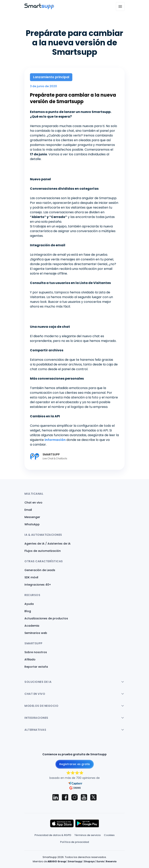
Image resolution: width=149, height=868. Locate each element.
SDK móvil (31, 577)
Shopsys (89, 861)
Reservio (111, 861)
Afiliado (30, 659)
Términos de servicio (88, 835)
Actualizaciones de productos (46, 618)
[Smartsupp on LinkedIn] (56, 797)
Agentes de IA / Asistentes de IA (47, 544)
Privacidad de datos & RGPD (53, 835)
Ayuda (29, 604)
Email (28, 510)
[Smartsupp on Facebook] (65, 797)
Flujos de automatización (43, 551)
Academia (32, 626)
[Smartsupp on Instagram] (74, 797)
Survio (100, 861)
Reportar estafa (36, 667)
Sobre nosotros (36, 652)
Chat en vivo (33, 503)
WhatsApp (32, 524)
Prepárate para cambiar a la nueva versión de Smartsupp (73, 98)
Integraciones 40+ (38, 585)
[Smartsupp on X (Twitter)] (93, 797)
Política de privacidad (74, 842)
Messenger (32, 517)
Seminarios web (36, 633)
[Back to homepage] (39, 8)
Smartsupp (75, 861)
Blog (28, 611)
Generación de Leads (40, 570)
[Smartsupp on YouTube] (84, 797)
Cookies (109, 835)
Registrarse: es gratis (75, 764)
